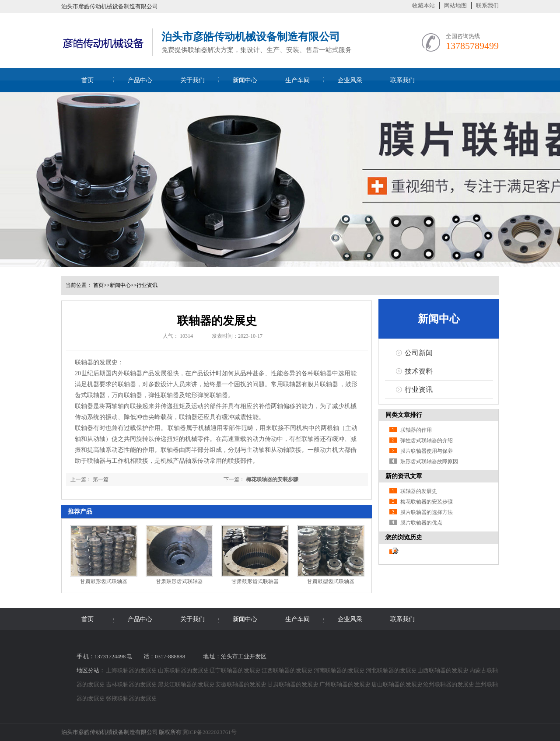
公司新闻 (419, 353)
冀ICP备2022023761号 (210, 732)
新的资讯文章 (404, 476)
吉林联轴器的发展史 (132, 684)
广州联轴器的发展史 (345, 684)
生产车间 (297, 80)
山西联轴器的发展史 (443, 670)
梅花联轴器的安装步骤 (272, 479)
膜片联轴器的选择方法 (427, 512)
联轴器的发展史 (419, 491)
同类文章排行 (404, 415)
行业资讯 (147, 285)
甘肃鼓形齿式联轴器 (104, 581)
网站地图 (455, 5)
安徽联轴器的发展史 (241, 684)
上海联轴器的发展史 (132, 670)
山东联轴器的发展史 (184, 670)
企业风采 (350, 80)
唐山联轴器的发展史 (397, 684)
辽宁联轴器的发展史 (236, 670)
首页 (87, 80)
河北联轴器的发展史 (392, 670)
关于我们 (192, 80)
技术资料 (419, 371)
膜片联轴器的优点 (421, 523)
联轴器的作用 (416, 430)
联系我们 (487, 5)
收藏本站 (423, 5)
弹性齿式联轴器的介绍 (427, 440)
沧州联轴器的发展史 (449, 684)
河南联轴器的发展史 (340, 670)
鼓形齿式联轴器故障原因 (429, 461)
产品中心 (140, 80)
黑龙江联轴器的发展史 (187, 684)
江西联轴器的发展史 (288, 670)
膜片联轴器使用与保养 (427, 451)
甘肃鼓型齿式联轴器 (331, 581)
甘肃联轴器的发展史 (293, 684)
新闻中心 (245, 80)
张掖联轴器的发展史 (131, 698)
